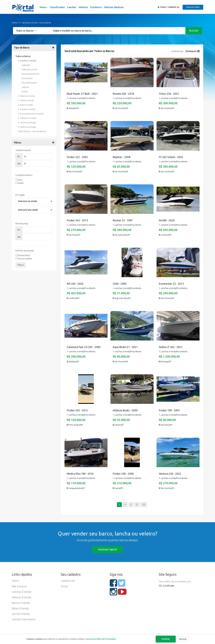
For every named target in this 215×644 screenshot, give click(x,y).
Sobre (15, 581)
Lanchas (71, 7)
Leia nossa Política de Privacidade (101, 639)
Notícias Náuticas (114, 7)
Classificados (57, 7)
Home (15, 23)
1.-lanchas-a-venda (29, 23)
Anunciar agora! (108, 549)
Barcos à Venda (21, 604)
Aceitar (166, 639)
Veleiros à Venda (22, 598)
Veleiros (83, 7)
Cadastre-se (173, 7)
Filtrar (21, 265)
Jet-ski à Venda (21, 615)
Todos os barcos (23, 56)
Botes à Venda (20, 609)
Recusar (183, 639)
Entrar (163, 7)
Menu (43, 7)
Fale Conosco (19, 587)
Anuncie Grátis (193, 7)
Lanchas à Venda (22, 592)
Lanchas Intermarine (24, 620)
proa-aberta (46, 23)
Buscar (194, 31)
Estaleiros (96, 7)
